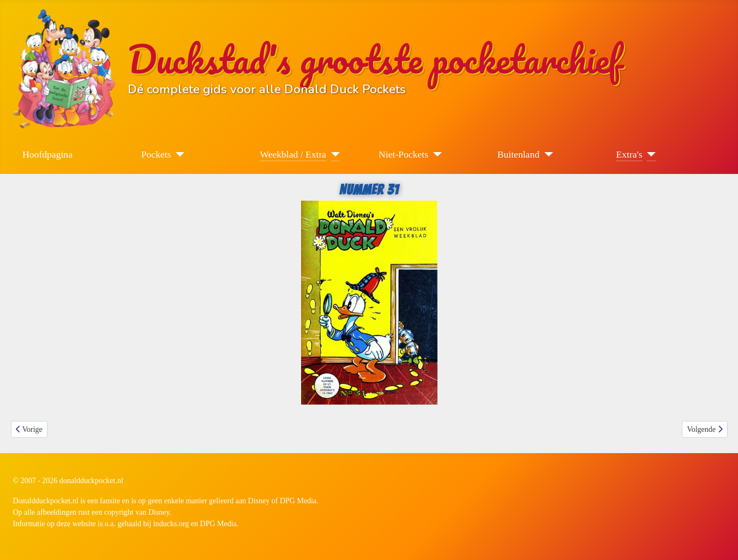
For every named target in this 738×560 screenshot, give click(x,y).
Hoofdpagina (47, 154)
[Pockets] (178, 154)
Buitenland (518, 154)
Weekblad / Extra (293, 154)
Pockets (156, 154)
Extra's (629, 154)
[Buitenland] (546, 154)
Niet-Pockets (403, 154)
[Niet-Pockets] (435, 154)
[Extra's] (649, 154)
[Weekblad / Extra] (333, 154)
